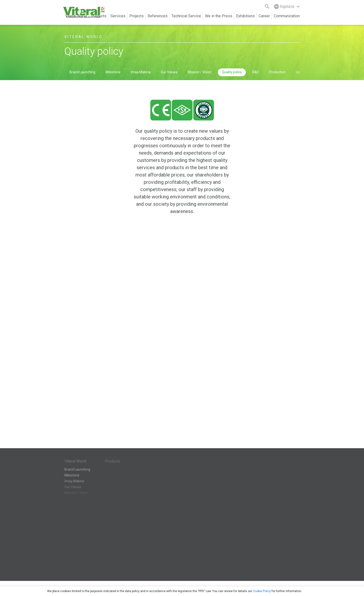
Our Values (169, 72)
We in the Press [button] (219, 16)
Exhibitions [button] (245, 16)
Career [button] (264, 16)
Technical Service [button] (186, 16)
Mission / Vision (200, 72)
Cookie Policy (262, 591)
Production (277, 72)
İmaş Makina (141, 72)
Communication (287, 16)
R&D (255, 72)
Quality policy (232, 72)
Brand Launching (82, 72)
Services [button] (118, 16)
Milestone (113, 72)
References (158, 16)
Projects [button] (137, 16)
